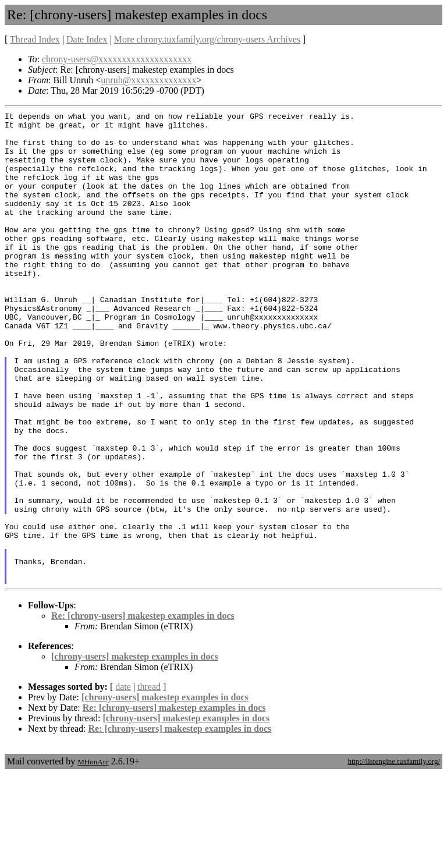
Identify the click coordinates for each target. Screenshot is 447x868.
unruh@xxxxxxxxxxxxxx (148, 80)
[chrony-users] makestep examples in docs (135, 751)
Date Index (87, 39)
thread (149, 781)
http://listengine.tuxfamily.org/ (394, 855)
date (123, 781)
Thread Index (35, 39)
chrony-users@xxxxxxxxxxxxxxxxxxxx (117, 59)
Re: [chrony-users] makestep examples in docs (143, 710)
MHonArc (93, 856)
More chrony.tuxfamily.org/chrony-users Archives (207, 39)
